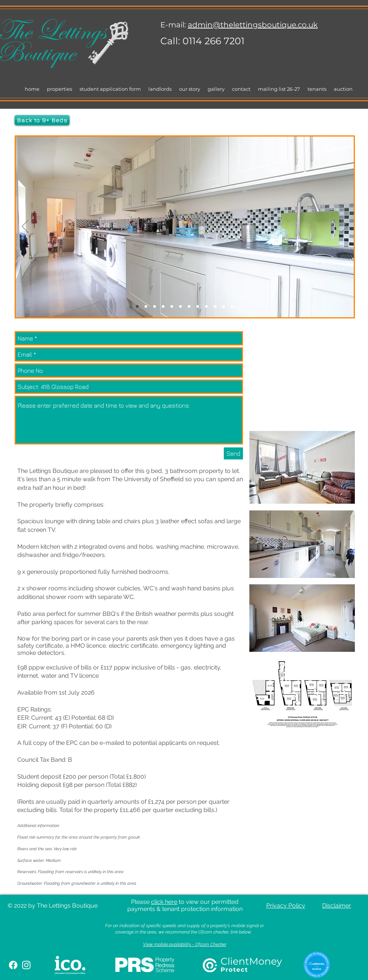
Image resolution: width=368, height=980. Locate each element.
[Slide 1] (163, 307)
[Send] (233, 453)
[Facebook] (13, 965)
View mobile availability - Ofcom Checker (185, 944)
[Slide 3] (146, 307)
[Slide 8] (180, 307)
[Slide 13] (206, 307)
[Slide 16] (215, 307)
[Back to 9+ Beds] (42, 120)
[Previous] (25, 227)
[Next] (344, 227)
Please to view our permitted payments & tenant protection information (185, 905)
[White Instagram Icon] (26, 965)
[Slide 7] (155, 307)
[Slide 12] (232, 307)
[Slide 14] (137, 307)
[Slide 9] (189, 307)
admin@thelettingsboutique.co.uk (253, 25)
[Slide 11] (198, 307)
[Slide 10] (172, 307)
